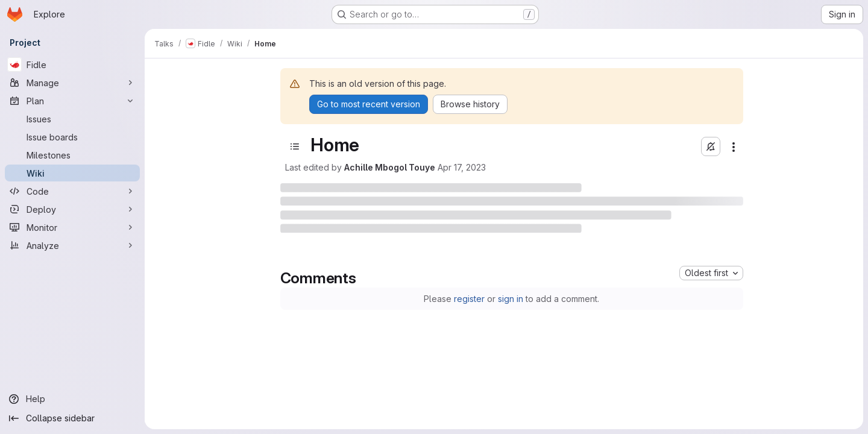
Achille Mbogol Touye (390, 167)
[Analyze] (72, 245)
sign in (511, 299)
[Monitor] (72, 227)
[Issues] (72, 119)
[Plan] (72, 101)
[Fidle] (72, 64)
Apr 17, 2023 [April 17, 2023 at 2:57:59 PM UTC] (462, 167)
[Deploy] (72, 209)
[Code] (72, 191)
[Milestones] (72, 155)
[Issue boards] (72, 137)
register (469, 299)
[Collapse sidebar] (72, 418)
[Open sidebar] (295, 146)
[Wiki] (72, 173)
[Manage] (72, 83)
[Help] (72, 399)
